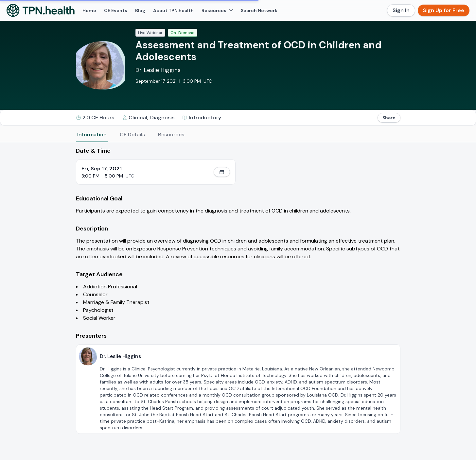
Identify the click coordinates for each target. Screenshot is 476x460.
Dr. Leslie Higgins (158, 70)
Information (92, 135)
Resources (171, 135)
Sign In (401, 10)
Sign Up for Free (444, 10)
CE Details (132, 135)
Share (389, 118)
